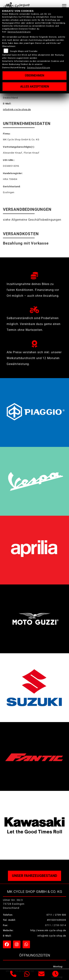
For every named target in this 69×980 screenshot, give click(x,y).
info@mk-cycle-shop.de (17, 109)
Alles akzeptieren (35, 86)
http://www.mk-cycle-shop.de (48, 930)
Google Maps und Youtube (24, 51)
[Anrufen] (13, 974)
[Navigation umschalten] (64, 6)
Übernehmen (34, 75)
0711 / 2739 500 (56, 915)
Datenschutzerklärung (19, 32)
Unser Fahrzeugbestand (34, 876)
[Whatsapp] (27, 975)
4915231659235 (56, 920)
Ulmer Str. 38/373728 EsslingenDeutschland (14, 904)
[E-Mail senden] (41, 974)
